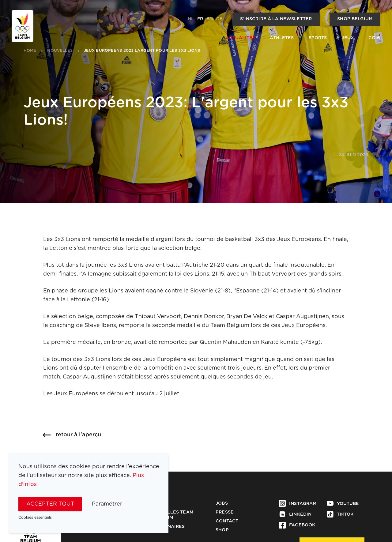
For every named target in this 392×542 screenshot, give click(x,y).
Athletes (282, 38)
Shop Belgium (355, 19)
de (219, 19)
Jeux (348, 38)
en (210, 19)
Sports (318, 38)
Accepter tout (50, 504)
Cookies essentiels (35, 518)
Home (30, 51)
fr (200, 19)
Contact (227, 521)
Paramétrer (107, 504)
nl (191, 19)
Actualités (240, 38)
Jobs (222, 503)
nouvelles (60, 51)
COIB (374, 38)
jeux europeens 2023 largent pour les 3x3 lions (142, 51)
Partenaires (169, 527)
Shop (222, 530)
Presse (225, 512)
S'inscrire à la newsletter (276, 19)
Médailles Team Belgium (173, 515)
